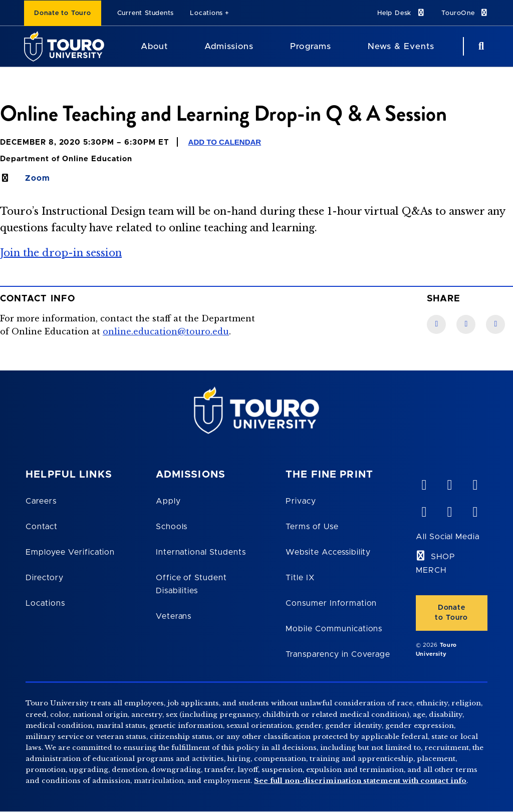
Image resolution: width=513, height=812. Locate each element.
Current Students (146, 13)
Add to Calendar (225, 142)
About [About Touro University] (154, 46)
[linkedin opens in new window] (475, 483)
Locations (206, 13)
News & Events (401, 46)
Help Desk (401, 13)
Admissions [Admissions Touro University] (229, 46)
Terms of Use (312, 527)
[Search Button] (480, 46)
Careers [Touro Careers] (41, 501)
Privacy (301, 501)
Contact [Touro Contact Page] (42, 527)
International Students (201, 552)
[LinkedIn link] (466, 324)
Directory (45, 578)
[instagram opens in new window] (475, 510)
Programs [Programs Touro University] (310, 46)
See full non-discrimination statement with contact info (360, 781)
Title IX (300, 578)
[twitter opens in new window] (449, 510)
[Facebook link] (436, 324)
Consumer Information (331, 603)
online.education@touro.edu (166, 331)
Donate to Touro (63, 13)
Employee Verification (70, 552)
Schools (172, 527)
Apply (168, 501)
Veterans (174, 616)
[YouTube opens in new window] (449, 483)
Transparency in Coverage (338, 654)
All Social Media (448, 537)
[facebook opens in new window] (424, 510)
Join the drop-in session (61, 253)
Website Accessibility (328, 552)
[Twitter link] (495, 324)
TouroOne (465, 13)
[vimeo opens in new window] (424, 483)
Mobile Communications (334, 629)
